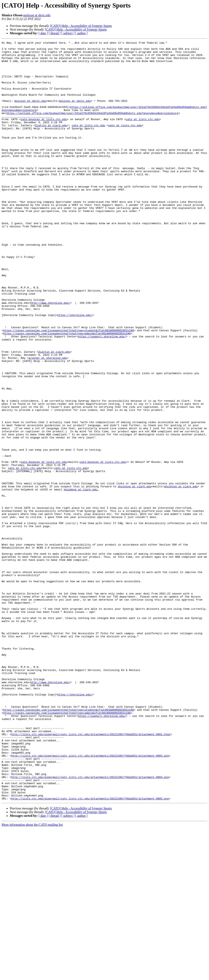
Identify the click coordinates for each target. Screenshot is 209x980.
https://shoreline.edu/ (75, 370)
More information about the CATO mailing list (32, 976)
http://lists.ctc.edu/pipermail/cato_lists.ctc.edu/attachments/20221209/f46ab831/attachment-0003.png (90, 899)
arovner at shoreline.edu (48, 421)
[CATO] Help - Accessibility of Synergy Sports (81, 26)
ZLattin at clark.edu (51, 142)
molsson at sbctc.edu (37, 15)
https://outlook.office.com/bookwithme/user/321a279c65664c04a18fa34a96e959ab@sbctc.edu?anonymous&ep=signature (92, 128)
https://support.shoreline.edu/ (102, 396)
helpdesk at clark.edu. (81, 579)
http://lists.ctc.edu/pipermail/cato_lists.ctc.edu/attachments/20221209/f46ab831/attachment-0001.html (91, 873)
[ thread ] (55, 33)
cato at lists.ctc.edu (142, 135)
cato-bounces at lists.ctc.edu (44, 135)
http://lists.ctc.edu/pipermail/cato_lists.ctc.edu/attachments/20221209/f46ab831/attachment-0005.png (90, 950)
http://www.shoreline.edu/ (50, 355)
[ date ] (43, 33)
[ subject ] (68, 33)
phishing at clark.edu (135, 576)
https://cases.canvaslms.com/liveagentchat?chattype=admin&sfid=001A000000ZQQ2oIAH (67, 392)
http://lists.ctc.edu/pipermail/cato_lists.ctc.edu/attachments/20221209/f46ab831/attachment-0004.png (90, 925)
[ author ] (81, 33)
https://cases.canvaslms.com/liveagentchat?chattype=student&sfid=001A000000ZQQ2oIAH (69, 388)
